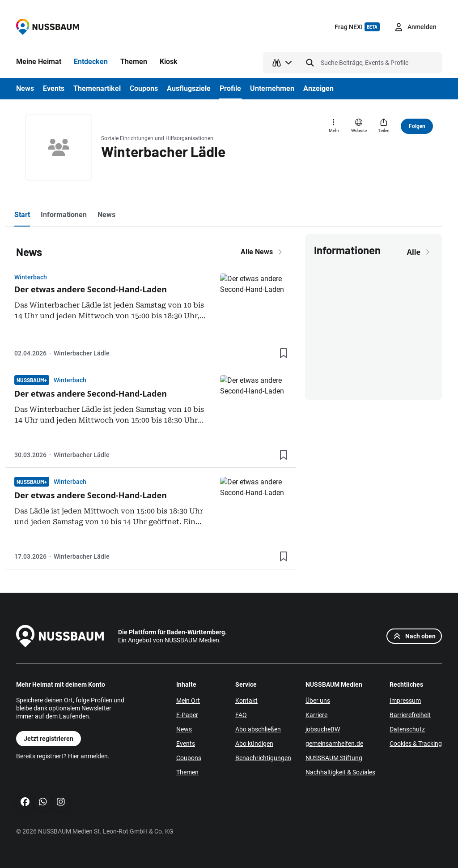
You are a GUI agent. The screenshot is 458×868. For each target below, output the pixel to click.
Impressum (405, 701)
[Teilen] (384, 126)
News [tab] (106, 215)
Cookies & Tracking (416, 744)
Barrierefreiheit (410, 715)
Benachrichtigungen (263, 758)
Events (186, 744)
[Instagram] (61, 802)
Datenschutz (407, 729)
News (184, 729)
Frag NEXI (357, 27)
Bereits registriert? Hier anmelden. (63, 756)
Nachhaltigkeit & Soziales (340, 772)
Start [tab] (22, 215)
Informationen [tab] (64, 215)
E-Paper (187, 715)
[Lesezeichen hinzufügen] (284, 353)
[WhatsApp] (43, 802)
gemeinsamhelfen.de (334, 744)
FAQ (241, 715)
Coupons (189, 758)
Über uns (318, 701)
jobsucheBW (323, 729)
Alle (420, 252)
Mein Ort (188, 701)
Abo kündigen (254, 744)
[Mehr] (334, 126)
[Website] (359, 126)
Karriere (316, 715)
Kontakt (246, 701)
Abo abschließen (258, 729)
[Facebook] (25, 802)
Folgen (417, 126)
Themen (187, 772)
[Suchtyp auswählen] (281, 63)
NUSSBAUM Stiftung (334, 758)
